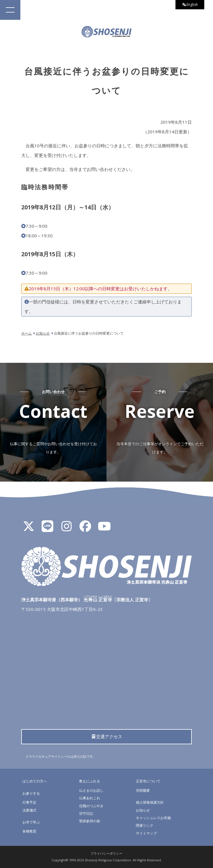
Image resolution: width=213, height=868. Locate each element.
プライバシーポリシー (106, 853)
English (190, 5)
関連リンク (145, 825)
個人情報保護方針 (150, 802)
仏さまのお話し (91, 790)
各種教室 (29, 831)
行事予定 (29, 802)
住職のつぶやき (91, 806)
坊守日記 (86, 813)
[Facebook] (85, 529)
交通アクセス (107, 736)
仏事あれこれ (90, 798)
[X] (29, 529)
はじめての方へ (35, 781)
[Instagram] (66, 529)
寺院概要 (143, 790)
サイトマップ (146, 833)
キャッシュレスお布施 (153, 818)
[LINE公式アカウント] (47, 529)
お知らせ (143, 810)
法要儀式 (29, 810)
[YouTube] (104, 529)
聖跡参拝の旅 (90, 821)
